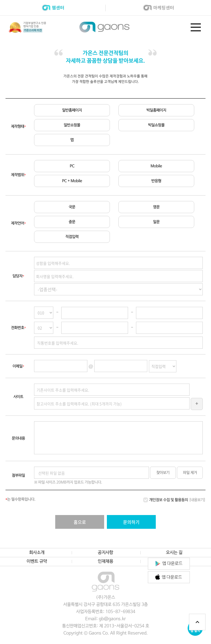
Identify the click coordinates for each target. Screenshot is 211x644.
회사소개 (37, 553)
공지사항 (105, 553)
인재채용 (105, 562)
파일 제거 (190, 473)
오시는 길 (174, 553)
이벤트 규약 (37, 562)
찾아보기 (163, 473)
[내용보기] (197, 500)
